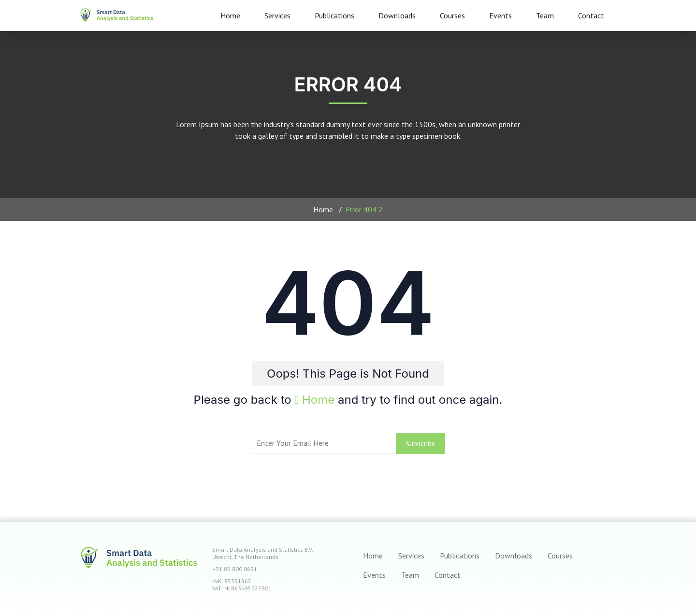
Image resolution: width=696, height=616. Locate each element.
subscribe (420, 443)
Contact (591, 15)
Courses (452, 15)
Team (545, 15)
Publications (334, 15)
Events (500, 15)
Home (230, 15)
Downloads (397, 15)
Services (277, 15)
